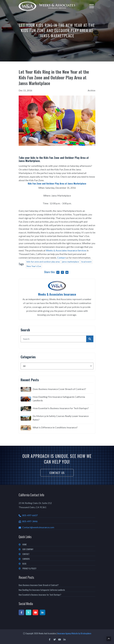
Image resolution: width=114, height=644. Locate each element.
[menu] (92, 6)
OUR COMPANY (28, 549)
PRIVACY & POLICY (29, 568)
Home (25, 544)
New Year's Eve (34, 266)
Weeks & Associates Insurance (57, 294)
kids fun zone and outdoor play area (43, 261)
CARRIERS (26, 559)
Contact (61, 257)
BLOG (24, 563)
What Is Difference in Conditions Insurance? (55, 427)
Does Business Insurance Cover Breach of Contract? (59, 389)
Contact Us (57, 473)
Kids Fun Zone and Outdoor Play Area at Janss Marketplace (57, 183)
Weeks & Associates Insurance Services (66, 250)
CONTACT (26, 554)
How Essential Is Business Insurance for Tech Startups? (61, 408)
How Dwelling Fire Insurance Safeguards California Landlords (59, 398)
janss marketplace (71, 261)
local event (86, 261)
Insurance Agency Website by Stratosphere (74, 633)
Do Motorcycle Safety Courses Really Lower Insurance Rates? (61, 418)
